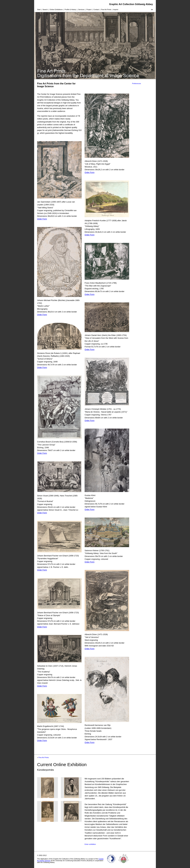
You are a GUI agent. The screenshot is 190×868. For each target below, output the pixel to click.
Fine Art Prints (106, 10)
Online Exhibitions (56, 10)
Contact (96, 10)
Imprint (116, 10)
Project (89, 10)
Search (45, 10)
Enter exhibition (90, 844)
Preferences (136, 83)
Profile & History (70, 10)
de (152, 10)
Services (81, 10)
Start (39, 10)
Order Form (42, 219)
